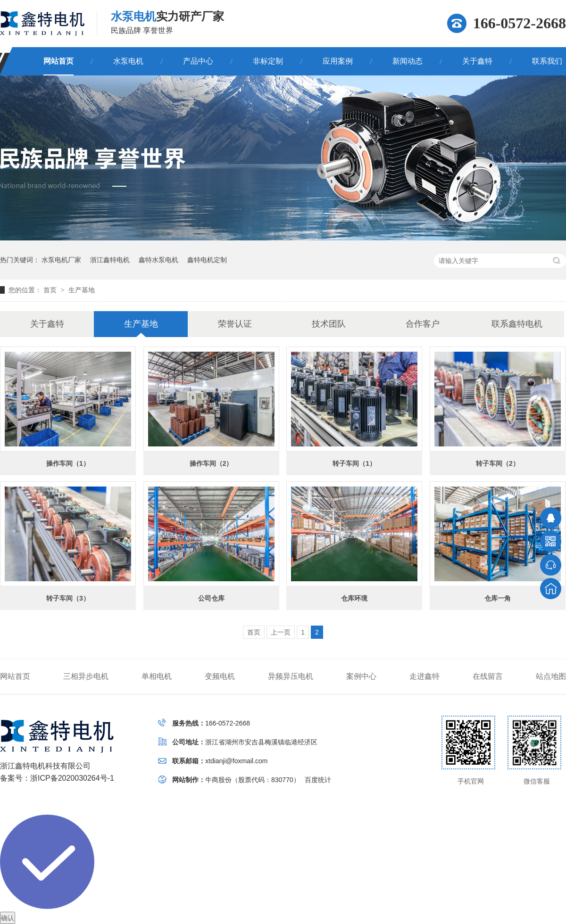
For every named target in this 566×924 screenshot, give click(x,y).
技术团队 (329, 324)
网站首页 (58, 61)
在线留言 (488, 676)
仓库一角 (498, 598)
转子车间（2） (498, 463)
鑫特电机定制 (207, 260)
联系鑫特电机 (517, 324)
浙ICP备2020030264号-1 (72, 778)
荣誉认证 (235, 324)
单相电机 (157, 676)
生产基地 (82, 290)
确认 (8, 918)
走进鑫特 (424, 676)
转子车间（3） (68, 598)
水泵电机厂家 (61, 260)
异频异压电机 (291, 676)
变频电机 (220, 676)
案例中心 (361, 676)
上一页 (281, 632)
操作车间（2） (211, 463)
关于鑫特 (477, 61)
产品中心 (198, 61)
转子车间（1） (354, 463)
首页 (51, 290)
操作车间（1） (68, 463)
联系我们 (547, 61)
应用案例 (338, 61)
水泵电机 (128, 61)
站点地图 (551, 676)
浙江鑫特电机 (110, 260)
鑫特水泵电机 (158, 260)
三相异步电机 (86, 676)
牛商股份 (218, 780)
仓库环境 (354, 598)
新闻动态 (408, 61)
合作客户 (423, 324)
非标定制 (268, 61)
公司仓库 (211, 598)
